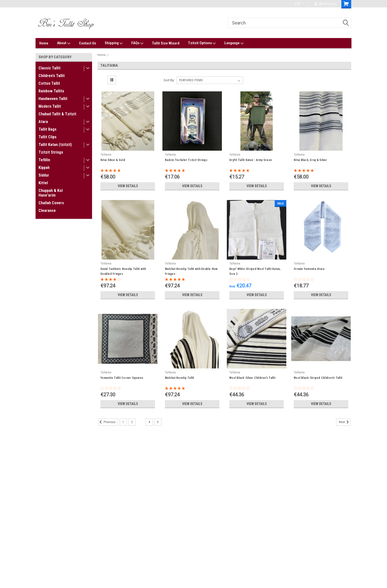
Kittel (43, 183)
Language (234, 43)
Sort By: (169, 80)
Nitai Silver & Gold (113, 160)
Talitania (116, 55)
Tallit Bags (48, 129)
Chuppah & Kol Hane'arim (51, 193)
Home (44, 43)
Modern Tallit (50, 106)
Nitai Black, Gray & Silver (310, 160)
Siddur (44, 175)
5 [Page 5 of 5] (158, 422)
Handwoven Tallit (53, 99)
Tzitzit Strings (51, 152)
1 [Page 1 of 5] (123, 422)
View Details (128, 186)
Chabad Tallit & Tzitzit (57, 114)
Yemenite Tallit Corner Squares (122, 378)
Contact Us (87, 43)
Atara (43, 122)
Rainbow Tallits (51, 91)
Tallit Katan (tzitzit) (55, 145)
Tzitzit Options (202, 43)
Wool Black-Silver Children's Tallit (252, 378)
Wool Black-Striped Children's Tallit (318, 378)
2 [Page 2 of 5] (132, 422)
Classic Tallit (49, 68)
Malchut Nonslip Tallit (180, 378)
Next (345, 422)
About (64, 43)
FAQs (137, 43)
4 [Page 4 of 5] (149, 422)
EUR (299, 4)
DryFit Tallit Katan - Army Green (251, 160)
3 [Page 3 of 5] (141, 422)
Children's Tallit (52, 76)
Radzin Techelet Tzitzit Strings (186, 160)
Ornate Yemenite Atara (309, 269)
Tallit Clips (48, 137)
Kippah (44, 168)
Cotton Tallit (49, 83)
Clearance (47, 211)
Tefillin (44, 160)
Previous (107, 422)
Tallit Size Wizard (166, 43)
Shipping (114, 43)
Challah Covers (51, 203)
